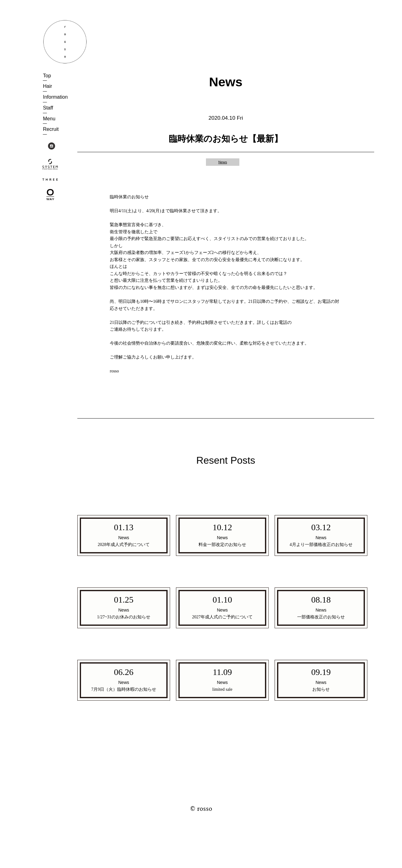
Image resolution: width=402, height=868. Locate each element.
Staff (48, 108)
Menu (49, 119)
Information (55, 97)
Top (47, 76)
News (223, 162)
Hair (47, 86)
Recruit (51, 129)
